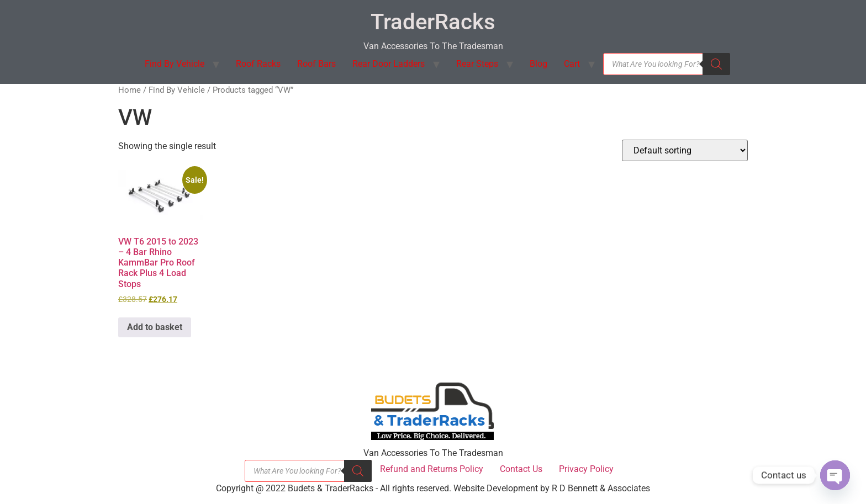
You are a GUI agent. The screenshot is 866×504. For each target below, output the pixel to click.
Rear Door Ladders (389, 64)
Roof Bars (316, 64)
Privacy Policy (586, 469)
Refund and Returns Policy (432, 469)
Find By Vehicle (175, 64)
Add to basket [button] (155, 327)
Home (130, 90)
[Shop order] (685, 150)
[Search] (716, 64)
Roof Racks (258, 64)
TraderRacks (433, 22)
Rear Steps (477, 64)
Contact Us (521, 469)
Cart (572, 64)
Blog (538, 64)
